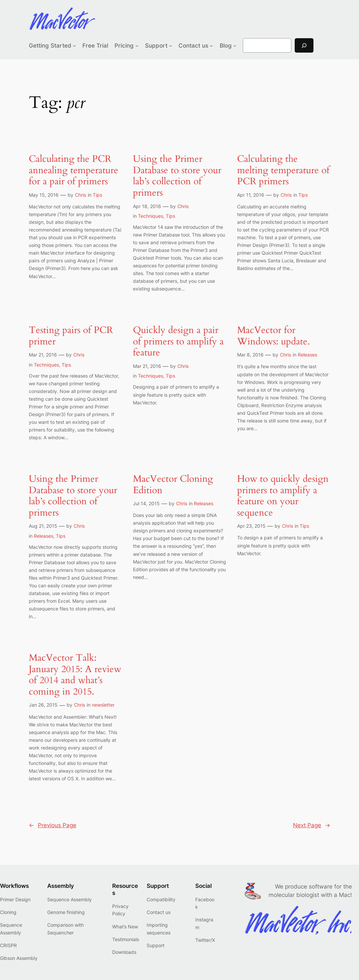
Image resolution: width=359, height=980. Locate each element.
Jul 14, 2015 (146, 503)
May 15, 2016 (44, 195)
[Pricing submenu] (137, 46)
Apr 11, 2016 (251, 195)
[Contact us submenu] (211, 46)
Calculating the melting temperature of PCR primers (283, 170)
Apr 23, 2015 (251, 526)
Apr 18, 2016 (147, 206)
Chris (81, 195)
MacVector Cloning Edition (173, 485)
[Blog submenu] (235, 46)
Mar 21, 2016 (43, 355)
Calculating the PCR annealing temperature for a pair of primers (74, 170)
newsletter (103, 705)
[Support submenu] (170, 46)
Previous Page (53, 825)
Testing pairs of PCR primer (71, 336)
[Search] (304, 45)
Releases (307, 355)
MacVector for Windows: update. (273, 336)
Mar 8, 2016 (250, 355)
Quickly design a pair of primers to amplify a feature (178, 342)
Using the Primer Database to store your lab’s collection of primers (177, 176)
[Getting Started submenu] (74, 46)
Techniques (151, 216)
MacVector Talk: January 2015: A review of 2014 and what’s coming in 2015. (75, 675)
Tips (97, 195)
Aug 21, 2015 (43, 526)
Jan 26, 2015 (43, 705)
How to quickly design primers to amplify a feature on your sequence (283, 496)
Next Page (312, 825)
